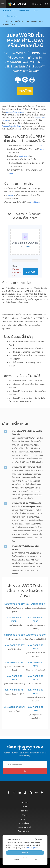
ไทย (35, 4)
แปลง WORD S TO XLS (15, 662)
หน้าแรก (24, 802)
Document (38, 146)
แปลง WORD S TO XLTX (14, 707)
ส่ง (25, 771)
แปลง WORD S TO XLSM (14, 678)
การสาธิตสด (24, 823)
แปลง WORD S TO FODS (36, 619)
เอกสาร (24, 819)
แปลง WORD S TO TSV (15, 645)
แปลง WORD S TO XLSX (36, 678)
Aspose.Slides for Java (11, 126)
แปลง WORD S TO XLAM (36, 647)
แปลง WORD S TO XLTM (36, 692)
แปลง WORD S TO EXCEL (14, 619)
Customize (15, 859)
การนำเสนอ (24, 156)
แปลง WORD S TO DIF (36, 604)
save (42, 149)
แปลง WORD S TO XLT (15, 690)
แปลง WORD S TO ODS (14, 635)
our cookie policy (32, 848)
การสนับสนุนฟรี (24, 827)
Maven (11, 195)
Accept (25, 853)
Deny (35, 859)
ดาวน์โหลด (25, 91)
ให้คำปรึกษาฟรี (24, 831)
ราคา (24, 815)
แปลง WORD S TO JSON (36, 709)
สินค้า (24, 807)
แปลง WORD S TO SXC (36, 635)
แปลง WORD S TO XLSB (36, 664)
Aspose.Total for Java (15, 112)
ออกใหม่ (24, 811)
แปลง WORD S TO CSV (14, 604)
